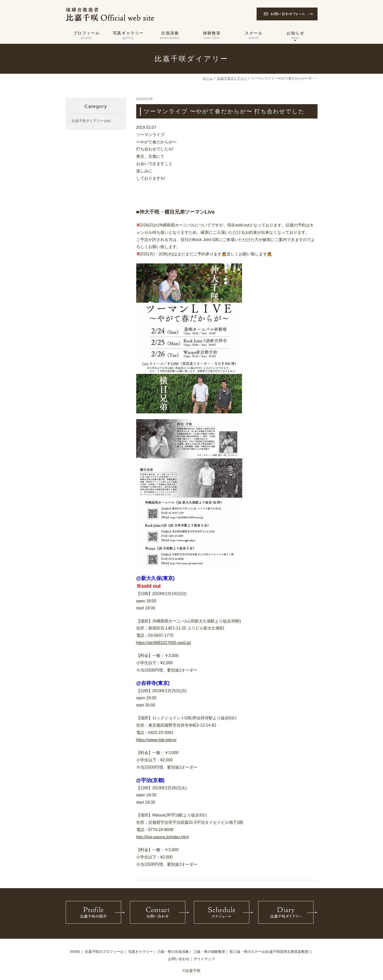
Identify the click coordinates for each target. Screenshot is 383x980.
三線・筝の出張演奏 (173, 952)
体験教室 (212, 36)
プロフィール (87, 36)
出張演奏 (170, 36)
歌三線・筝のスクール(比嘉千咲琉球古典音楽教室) (270, 952)
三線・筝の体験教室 (209, 952)
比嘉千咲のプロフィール (104, 952)
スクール (254, 36)
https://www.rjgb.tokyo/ (156, 740)
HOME (75, 952)
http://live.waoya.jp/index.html (163, 837)
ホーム (208, 78)
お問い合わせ (179, 959)
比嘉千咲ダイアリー (232, 78)
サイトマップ (204, 959)
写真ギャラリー (128, 36)
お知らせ (296, 36)
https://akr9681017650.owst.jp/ (164, 643)
